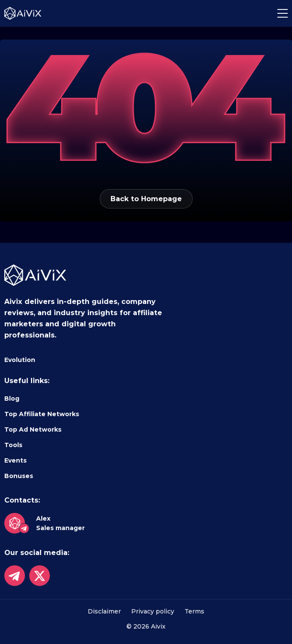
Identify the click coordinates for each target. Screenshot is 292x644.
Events (15, 460)
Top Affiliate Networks (42, 414)
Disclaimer (104, 611)
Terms (194, 611)
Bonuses (19, 476)
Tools (13, 445)
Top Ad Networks (33, 429)
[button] (283, 13)
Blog (12, 399)
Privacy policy (153, 611)
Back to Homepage (146, 199)
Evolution (20, 360)
